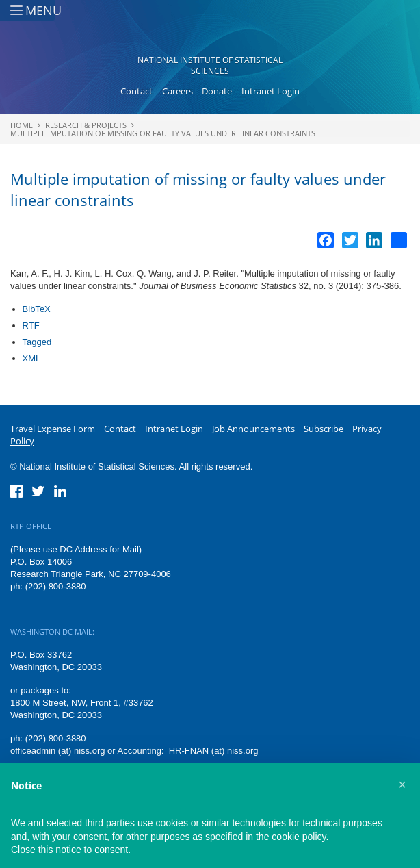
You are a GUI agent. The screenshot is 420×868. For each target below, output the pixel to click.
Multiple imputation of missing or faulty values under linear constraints (163, 133)
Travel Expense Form (53, 429)
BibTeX (37, 309)
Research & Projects (86, 125)
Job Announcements (253, 429)
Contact (136, 91)
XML (32, 358)
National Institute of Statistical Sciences (210, 65)
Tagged (37, 342)
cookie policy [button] (299, 837)
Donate (217, 91)
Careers (178, 91)
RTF (31, 325)
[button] (402, 784)
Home (22, 125)
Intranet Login (271, 91)
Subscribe (324, 429)
